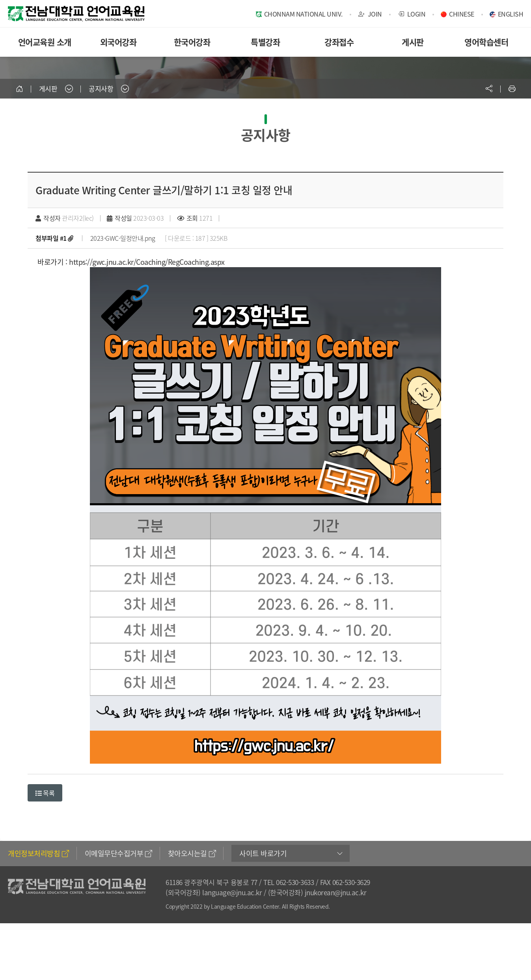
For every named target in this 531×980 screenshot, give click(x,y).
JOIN (370, 14)
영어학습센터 (486, 42)
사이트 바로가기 (263, 853)
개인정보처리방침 (38, 853)
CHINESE (462, 14)
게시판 (413, 42)
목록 (45, 793)
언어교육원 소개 (45, 42)
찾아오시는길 (192, 853)
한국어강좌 (192, 42)
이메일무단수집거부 (118, 853)
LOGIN (412, 14)
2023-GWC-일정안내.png (123, 238)
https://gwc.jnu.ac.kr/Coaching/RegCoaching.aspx (147, 262)
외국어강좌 (118, 42)
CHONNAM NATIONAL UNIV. (303, 14)
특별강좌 (265, 42)
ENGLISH (511, 14)
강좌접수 (339, 42)
